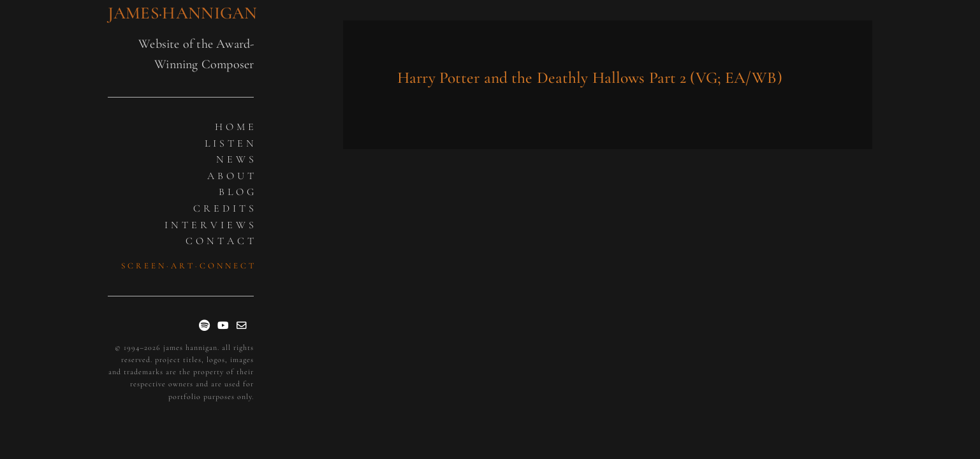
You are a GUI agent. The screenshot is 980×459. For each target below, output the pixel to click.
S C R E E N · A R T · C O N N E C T (188, 266)
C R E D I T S (224, 208)
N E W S (235, 159)
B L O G (237, 192)
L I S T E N (230, 143)
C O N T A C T (220, 241)
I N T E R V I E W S (209, 225)
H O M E (235, 127)
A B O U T (231, 176)
